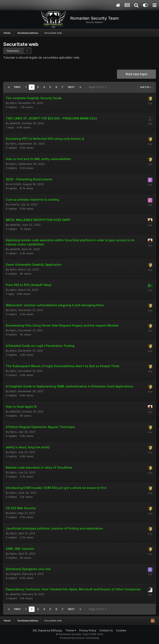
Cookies (121, 630)
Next (71, 87)
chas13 (14, 204)
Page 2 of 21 (98, 87)
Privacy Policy (88, 630)
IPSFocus (56, 630)
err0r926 (15, 184)
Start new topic (136, 74)
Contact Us (106, 630)
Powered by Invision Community (79, 638)
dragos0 (15, 574)
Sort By (146, 87)
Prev (17, 87)
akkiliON (15, 123)
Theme (71, 630)
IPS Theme (40, 630)
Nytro (13, 103)
